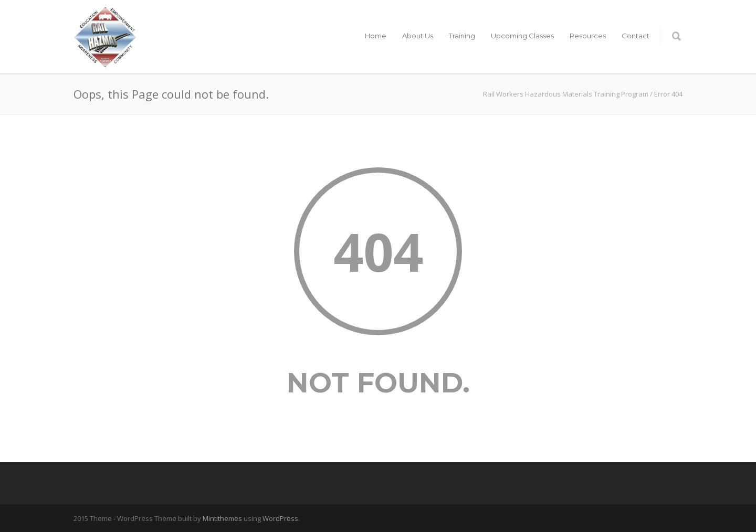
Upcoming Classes (522, 36)
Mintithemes (222, 518)
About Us (418, 36)
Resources (588, 36)
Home (376, 36)
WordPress (280, 518)
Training (462, 36)
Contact (636, 36)
